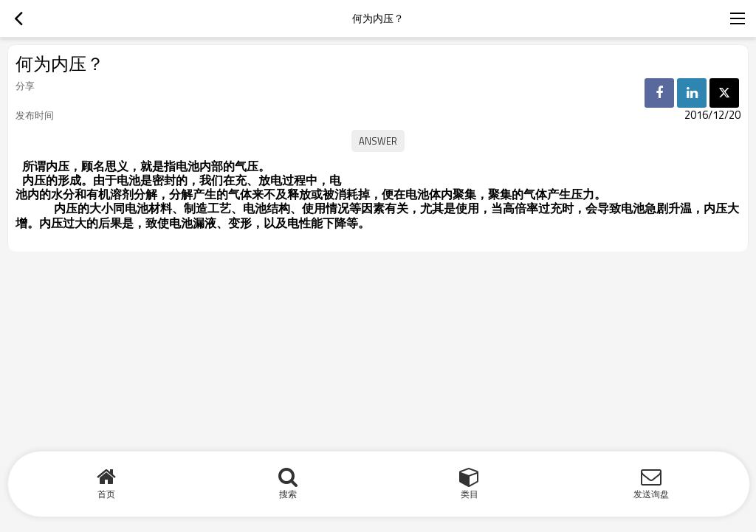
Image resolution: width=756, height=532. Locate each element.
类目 (470, 494)
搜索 (288, 494)
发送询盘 (651, 494)
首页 (106, 494)
